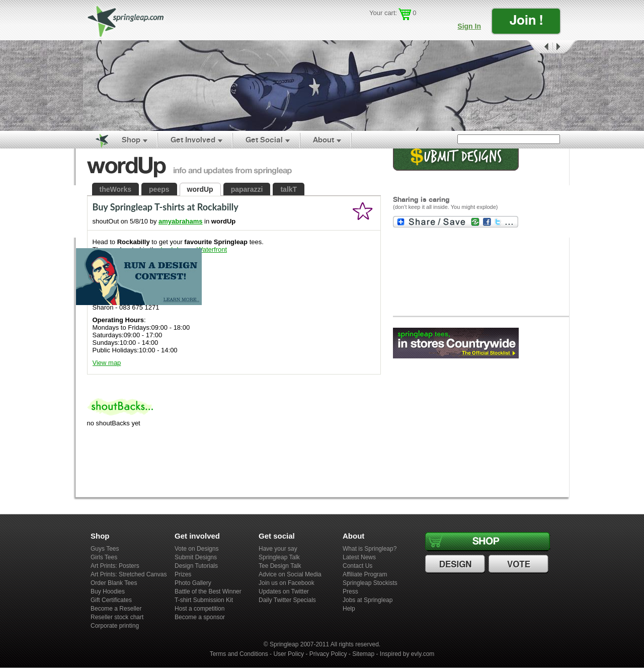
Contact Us (357, 566)
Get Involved (193, 140)
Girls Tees (104, 557)
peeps (159, 189)
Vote (520, 564)
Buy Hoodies (108, 591)
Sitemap (363, 654)
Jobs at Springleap (368, 600)
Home (96, 140)
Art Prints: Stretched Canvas (129, 574)
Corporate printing (115, 626)
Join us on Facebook (287, 583)
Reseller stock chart (117, 617)
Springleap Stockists (370, 583)
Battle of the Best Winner (208, 591)
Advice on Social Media (290, 574)
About (324, 140)
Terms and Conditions (239, 654)
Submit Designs (196, 557)
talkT (289, 189)
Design (456, 564)
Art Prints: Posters (115, 566)
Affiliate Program (365, 574)
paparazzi (247, 189)
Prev (539, 47)
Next (565, 47)
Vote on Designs (196, 549)
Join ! (526, 20)
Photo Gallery (193, 583)
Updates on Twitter (284, 591)
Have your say (278, 549)
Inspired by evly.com (407, 654)
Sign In (469, 26)
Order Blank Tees (114, 583)
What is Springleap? (370, 549)
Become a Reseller (116, 609)
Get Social (264, 140)
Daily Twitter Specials (287, 600)
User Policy (289, 654)
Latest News (359, 557)
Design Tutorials (196, 566)
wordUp (200, 189)
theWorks (116, 189)
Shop (131, 140)
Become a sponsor (200, 617)
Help (349, 609)
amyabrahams (180, 221)
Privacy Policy (328, 654)
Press (350, 591)
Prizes (183, 574)
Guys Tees (105, 549)
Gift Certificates (111, 600)
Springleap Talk (279, 557)
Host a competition (199, 609)
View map (107, 363)
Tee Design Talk (280, 566)
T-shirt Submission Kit (204, 600)
